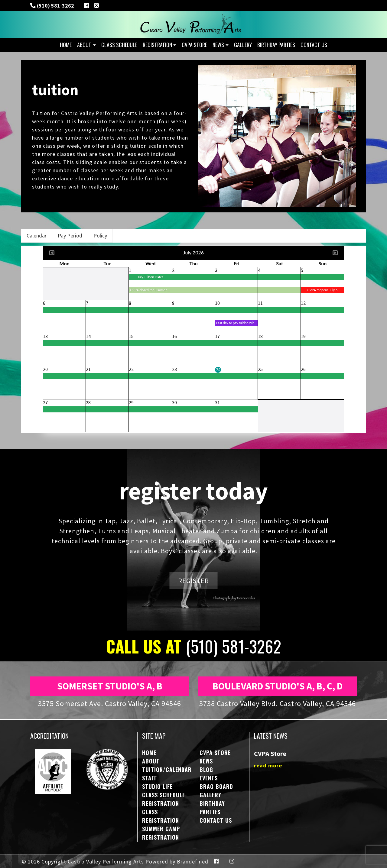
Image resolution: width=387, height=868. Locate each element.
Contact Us (314, 45)
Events (209, 778)
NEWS (218, 45)
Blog (206, 770)
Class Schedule (119, 45)
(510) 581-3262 (55, 6)
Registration (157, 45)
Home (66, 45)
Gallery (243, 45)
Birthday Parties (276, 45)
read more (268, 765)
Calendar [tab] (37, 236)
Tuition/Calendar (167, 770)
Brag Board (216, 786)
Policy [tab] (100, 236)
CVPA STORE (194, 45)
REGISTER (193, 580)
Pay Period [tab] (70, 236)
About (84, 45)
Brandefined (193, 862)
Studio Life (157, 786)
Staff (150, 778)
